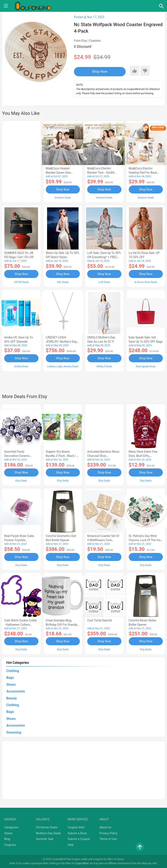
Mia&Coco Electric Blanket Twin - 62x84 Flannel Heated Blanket (102, 173)
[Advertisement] (21, 161)
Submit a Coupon (79, 839)
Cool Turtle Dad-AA (100, 620)
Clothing (13, 671)
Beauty (12, 698)
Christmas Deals (47, 827)
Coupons (10, 845)
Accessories (16, 691)
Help (71, 845)
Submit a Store (77, 833)
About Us (105, 827)
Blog (7, 839)
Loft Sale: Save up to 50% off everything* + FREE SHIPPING (104, 257)
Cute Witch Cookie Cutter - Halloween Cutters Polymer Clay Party (21, 625)
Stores (8, 833)
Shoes (11, 685)
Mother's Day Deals (48, 833)
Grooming (14, 732)
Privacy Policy (108, 833)
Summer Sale (45, 839)
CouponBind (82, 863)
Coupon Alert (76, 827)
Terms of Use (108, 839)
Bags (10, 678)
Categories (11, 827)
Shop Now (100, 72)
